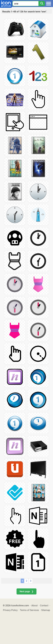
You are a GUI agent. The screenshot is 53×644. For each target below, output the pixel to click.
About (35, 605)
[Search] (42, 4)
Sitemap (46, 610)
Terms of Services (29, 610)
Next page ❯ (26, 591)
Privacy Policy (10, 610)
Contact (44, 605)
